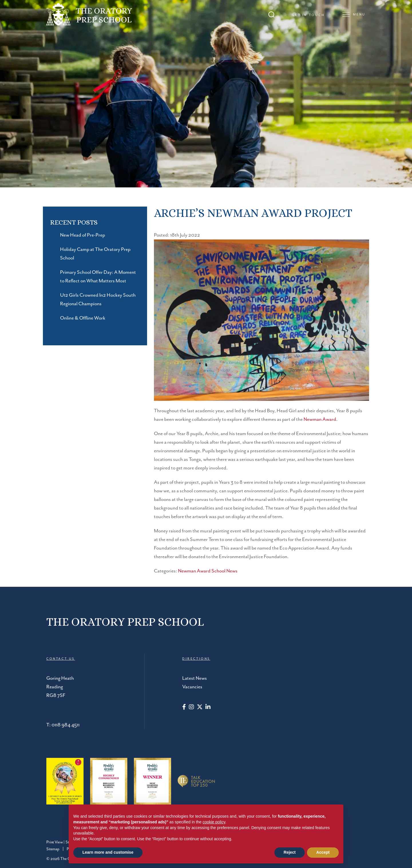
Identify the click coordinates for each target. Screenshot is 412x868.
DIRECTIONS (196, 659)
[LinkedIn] (208, 708)
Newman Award (320, 419)
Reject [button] (290, 852)
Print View (55, 842)
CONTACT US (61, 659)
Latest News (195, 678)
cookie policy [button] (214, 822)
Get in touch (308, 15)
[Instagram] (191, 708)
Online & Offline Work (83, 318)
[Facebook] (184, 708)
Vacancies (192, 687)
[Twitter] (200, 708)
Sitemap (53, 849)
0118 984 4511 (66, 725)
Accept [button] (323, 852)
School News (224, 571)
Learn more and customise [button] (108, 852)
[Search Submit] (271, 14)
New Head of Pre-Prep (83, 235)
